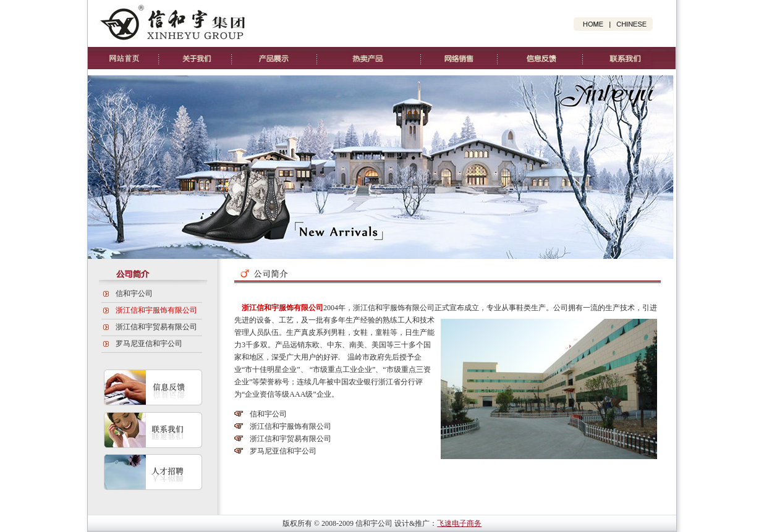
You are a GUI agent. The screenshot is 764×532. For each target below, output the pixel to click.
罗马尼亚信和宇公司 (149, 344)
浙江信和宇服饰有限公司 (156, 310)
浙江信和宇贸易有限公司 (156, 327)
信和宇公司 (134, 293)
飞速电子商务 (459, 523)
